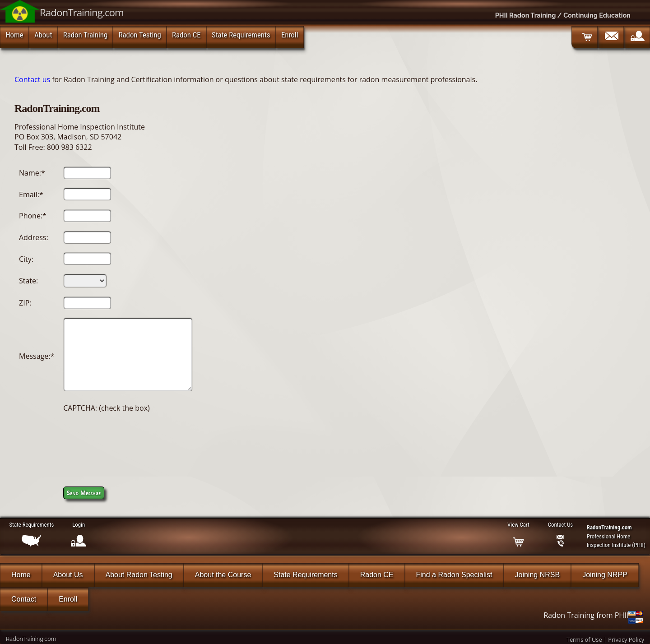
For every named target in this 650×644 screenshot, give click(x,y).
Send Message (84, 493)
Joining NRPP (605, 575)
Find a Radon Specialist (454, 575)
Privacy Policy (626, 639)
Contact (24, 599)
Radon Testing (140, 35)
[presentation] (132, 440)
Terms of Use (584, 639)
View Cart (518, 525)
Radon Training (86, 35)
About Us (68, 575)
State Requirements (241, 35)
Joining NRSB (538, 575)
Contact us (32, 79)
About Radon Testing (139, 575)
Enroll (290, 35)
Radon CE (186, 35)
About (43, 35)
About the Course (223, 575)
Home (14, 35)
